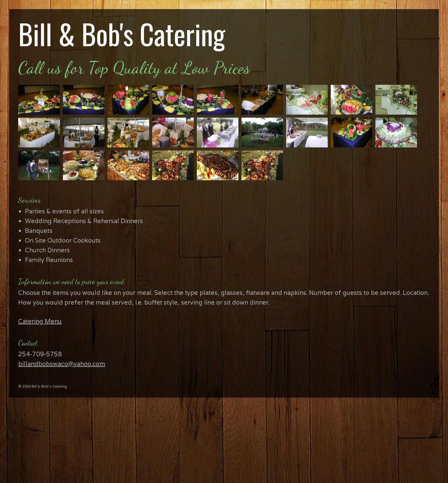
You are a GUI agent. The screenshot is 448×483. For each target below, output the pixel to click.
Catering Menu (40, 321)
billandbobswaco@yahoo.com (62, 364)
